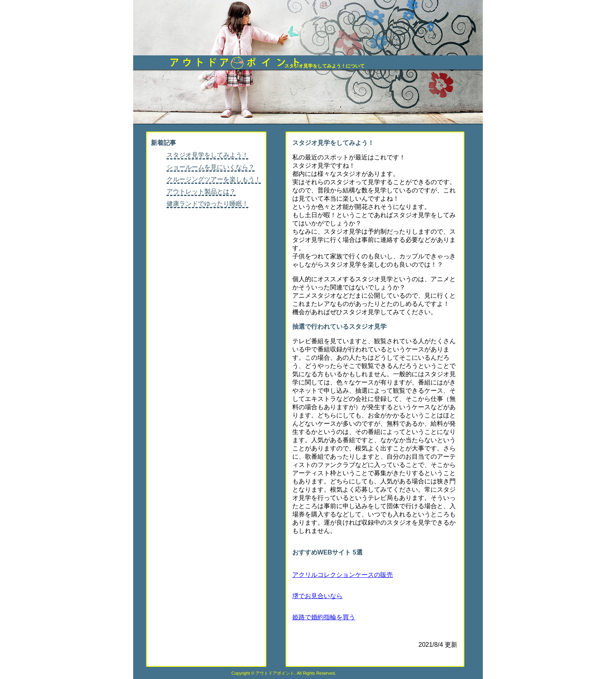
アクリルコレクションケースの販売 (343, 575)
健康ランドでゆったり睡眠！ (207, 204)
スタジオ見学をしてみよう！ (207, 155)
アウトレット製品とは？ (201, 191)
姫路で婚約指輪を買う (324, 617)
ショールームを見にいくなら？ (211, 167)
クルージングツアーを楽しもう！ (214, 179)
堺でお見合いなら (317, 596)
